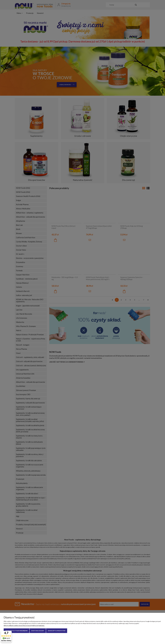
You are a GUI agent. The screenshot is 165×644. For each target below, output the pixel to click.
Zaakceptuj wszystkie (57, 631)
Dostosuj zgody (38, 631)
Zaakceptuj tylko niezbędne (16, 631)
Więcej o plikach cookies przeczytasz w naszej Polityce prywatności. (24, 625)
